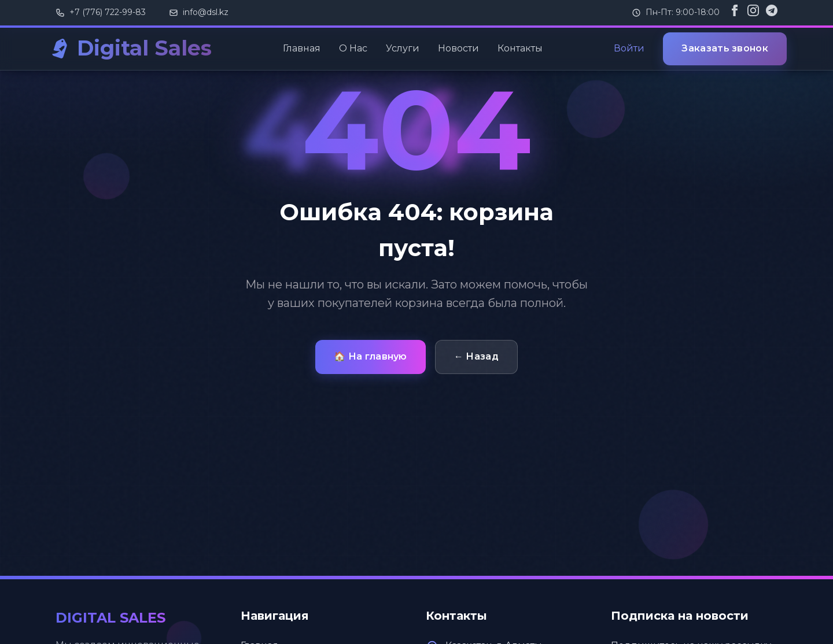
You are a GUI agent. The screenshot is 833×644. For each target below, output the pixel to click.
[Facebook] (735, 13)
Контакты (520, 48)
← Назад (476, 356)
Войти (629, 48)
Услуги (403, 48)
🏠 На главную (371, 356)
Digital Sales (144, 48)
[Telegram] (772, 13)
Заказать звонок (725, 48)
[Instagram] (753, 13)
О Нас (353, 48)
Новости (458, 48)
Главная (302, 48)
